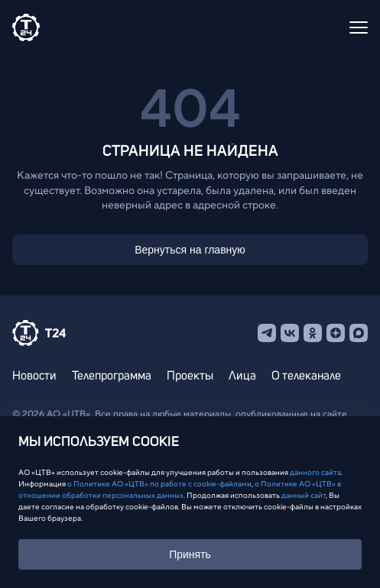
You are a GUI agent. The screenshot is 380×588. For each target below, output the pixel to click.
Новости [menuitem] (34, 376)
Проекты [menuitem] (190, 376)
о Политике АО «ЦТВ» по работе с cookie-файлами (159, 484)
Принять (190, 554)
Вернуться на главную (190, 250)
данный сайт (304, 495)
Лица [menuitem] (242, 376)
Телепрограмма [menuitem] (112, 376)
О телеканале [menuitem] (306, 376)
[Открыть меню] (359, 27)
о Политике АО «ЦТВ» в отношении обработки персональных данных (180, 489)
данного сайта (315, 472)
